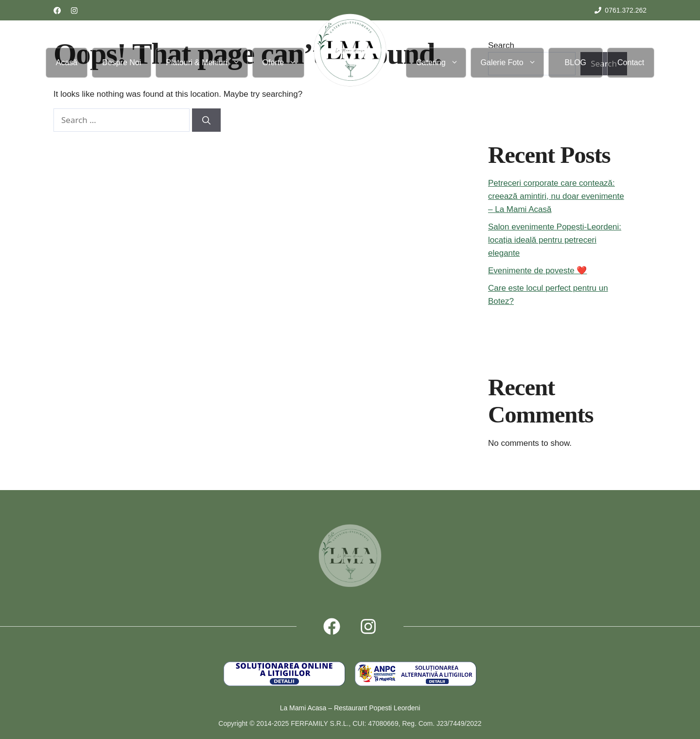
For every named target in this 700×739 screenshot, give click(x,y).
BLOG (576, 62)
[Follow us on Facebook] (57, 10)
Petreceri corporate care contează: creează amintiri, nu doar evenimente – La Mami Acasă (556, 196)
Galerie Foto (512, 63)
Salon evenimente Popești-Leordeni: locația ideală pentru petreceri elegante (555, 240)
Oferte (283, 63)
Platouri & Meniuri (206, 63)
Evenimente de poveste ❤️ (537, 271)
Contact (631, 62)
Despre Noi (122, 62)
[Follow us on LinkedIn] (74, 10)
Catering (441, 63)
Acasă (67, 62)
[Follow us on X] (368, 626)
